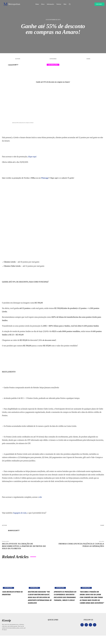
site (40, 497)
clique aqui (32, 157)
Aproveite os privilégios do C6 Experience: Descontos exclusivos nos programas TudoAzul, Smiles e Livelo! (65, 601)
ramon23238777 (13, 65)
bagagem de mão (20, 513)
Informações (53, 65)
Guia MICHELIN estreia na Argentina (11, 594)
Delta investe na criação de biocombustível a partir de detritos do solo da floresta (24, 546)
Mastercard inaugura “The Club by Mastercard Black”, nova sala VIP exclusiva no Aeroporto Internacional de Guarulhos (40, 601)
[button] (70, 4)
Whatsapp (45, 178)
